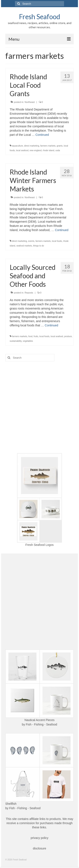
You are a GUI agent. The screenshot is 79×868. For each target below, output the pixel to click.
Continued (42, 135)
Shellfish (11, 804)
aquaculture (17, 146)
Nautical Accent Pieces (39, 720)
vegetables (28, 341)
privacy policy (39, 838)
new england (36, 150)
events (31, 241)
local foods (57, 241)
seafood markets (24, 246)
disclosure (39, 848)
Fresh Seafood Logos (40, 545)
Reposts (29, 293)
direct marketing (32, 146)
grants (60, 146)
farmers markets (48, 146)
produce (68, 336)
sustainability (16, 341)
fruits (36, 336)
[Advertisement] (39, 407)
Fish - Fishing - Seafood (42, 724)
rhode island (48, 150)
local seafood (22, 150)
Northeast (30, 102)
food (30, 336)
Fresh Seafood (39, 17)
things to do (39, 246)
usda (58, 150)
